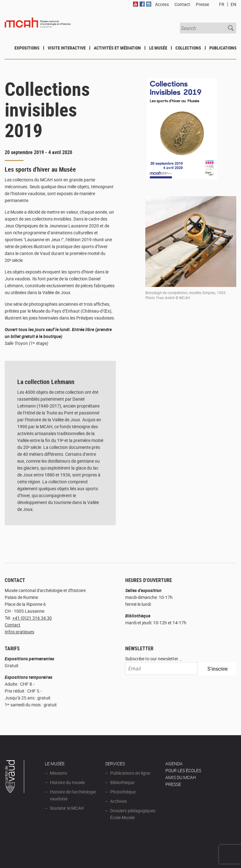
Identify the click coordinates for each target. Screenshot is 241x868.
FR (222, 4)
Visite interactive (67, 48)
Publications (223, 48)
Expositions (27, 48)
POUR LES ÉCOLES (183, 770)
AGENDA (174, 764)
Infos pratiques (19, 632)
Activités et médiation (117, 48)
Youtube (136, 4)
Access (162, 4)
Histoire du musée (67, 782)
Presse (202, 4)
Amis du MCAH (181, 777)
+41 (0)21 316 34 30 (32, 618)
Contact (13, 625)
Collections (188, 48)
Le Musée (158, 48)
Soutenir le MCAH (67, 808)
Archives (118, 801)
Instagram (149, 4)
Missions (59, 773)
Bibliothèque (122, 782)
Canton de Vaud (15, 777)
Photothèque (123, 792)
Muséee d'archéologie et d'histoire (38, 28)
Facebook (142, 4)
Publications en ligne (130, 773)
